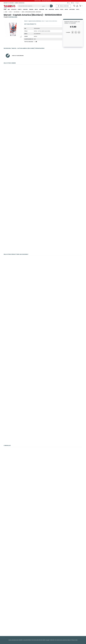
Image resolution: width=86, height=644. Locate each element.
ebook (36, 9)
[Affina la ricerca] (46, 6)
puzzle (62, 9)
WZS (35, 39)
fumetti (20, 9)
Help (73, 3)
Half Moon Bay (37, 34)
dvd (46, 9)
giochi (66, 9)
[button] (81, 6)
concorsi (25, 9)
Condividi (68, 32)
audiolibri (42, 9)
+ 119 (35, 42)
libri (9, 9)
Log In (77, 3)
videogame (51, 9)
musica (57, 9)
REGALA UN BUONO (63, 6)
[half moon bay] (17, 12)
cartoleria (72, 9)
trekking (31, 9)
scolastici (14, 9)
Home (5, 9)
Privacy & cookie (75, 640)
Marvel (36, 36)
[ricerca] (29, 6)
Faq (68, 3)
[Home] (5, 12)
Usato (78, 9)
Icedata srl (69, 640)
